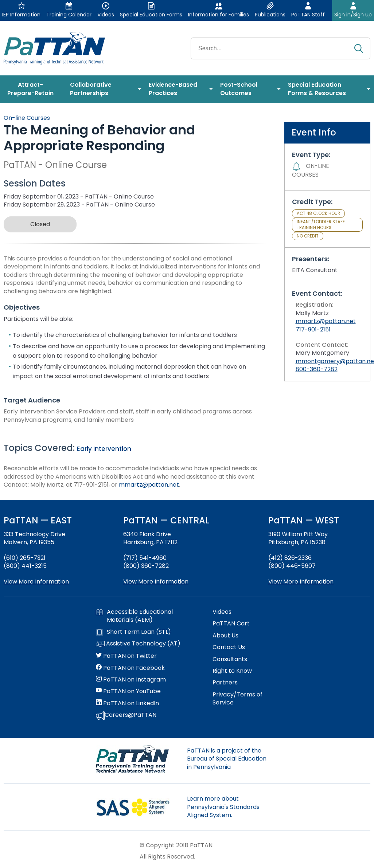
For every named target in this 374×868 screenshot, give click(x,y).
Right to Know (232, 671)
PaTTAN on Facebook (130, 668)
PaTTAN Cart (231, 624)
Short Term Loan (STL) (133, 632)
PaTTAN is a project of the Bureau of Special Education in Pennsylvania (227, 759)
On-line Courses (27, 118)
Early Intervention (104, 449)
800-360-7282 (317, 369)
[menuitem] (33, 89)
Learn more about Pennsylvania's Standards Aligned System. (223, 807)
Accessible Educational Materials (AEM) (134, 616)
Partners (225, 683)
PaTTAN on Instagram (131, 680)
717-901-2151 (313, 329)
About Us (225, 636)
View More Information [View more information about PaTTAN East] (36, 582)
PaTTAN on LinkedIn (127, 703)
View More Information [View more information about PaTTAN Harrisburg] (156, 582)
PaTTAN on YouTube (128, 691)
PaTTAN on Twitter (126, 656)
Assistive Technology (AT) (138, 644)
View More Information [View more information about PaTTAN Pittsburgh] (301, 582)
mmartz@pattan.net (149, 485)
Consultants (230, 659)
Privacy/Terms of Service (237, 699)
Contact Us (229, 647)
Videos (222, 612)
